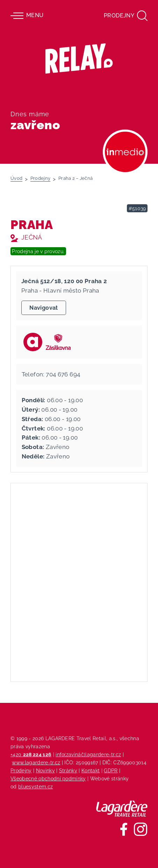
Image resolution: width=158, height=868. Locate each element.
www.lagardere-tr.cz (36, 762)
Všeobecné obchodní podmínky (48, 778)
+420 (31, 754)
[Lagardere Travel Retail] (122, 809)
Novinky (45, 770)
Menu (27, 16)
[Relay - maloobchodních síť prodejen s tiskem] (79, 58)
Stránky (68, 770)
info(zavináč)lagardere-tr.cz (88, 754)
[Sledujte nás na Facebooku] (124, 829)
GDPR (111, 770)
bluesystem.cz (35, 786)
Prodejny (21, 770)
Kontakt (91, 770)
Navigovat (44, 308)
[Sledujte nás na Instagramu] (141, 829)
